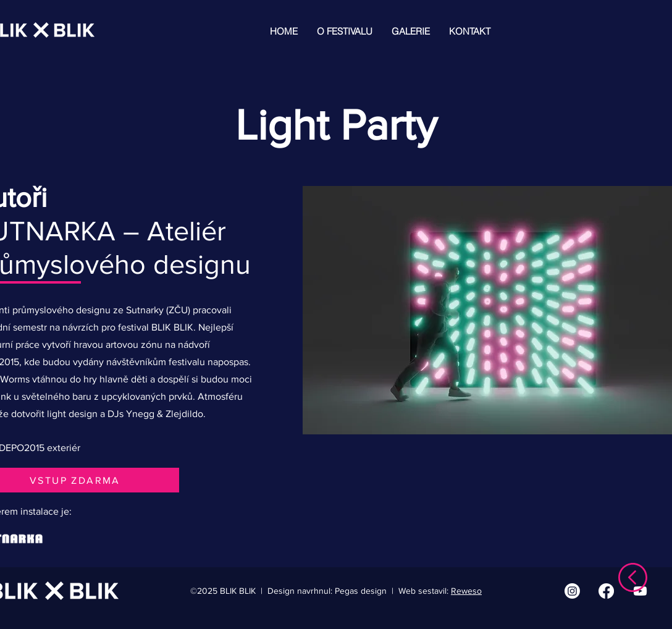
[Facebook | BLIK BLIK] (606, 591)
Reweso (466, 591)
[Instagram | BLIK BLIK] (572, 591)
